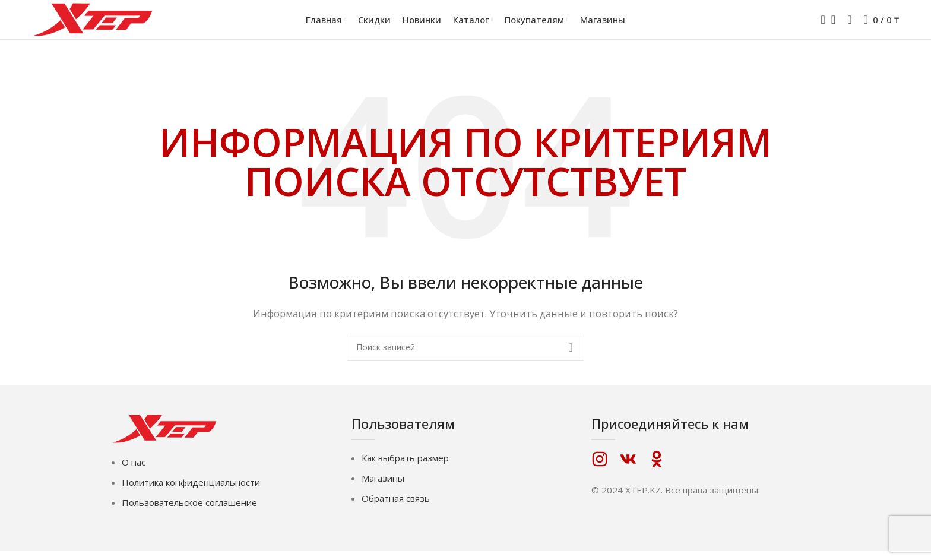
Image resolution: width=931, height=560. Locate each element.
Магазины (383, 486)
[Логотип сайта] (94, 23)
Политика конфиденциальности (191, 491)
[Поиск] (819, 24)
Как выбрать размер (405, 466)
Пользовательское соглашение (189, 511)
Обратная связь (396, 507)
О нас (134, 471)
